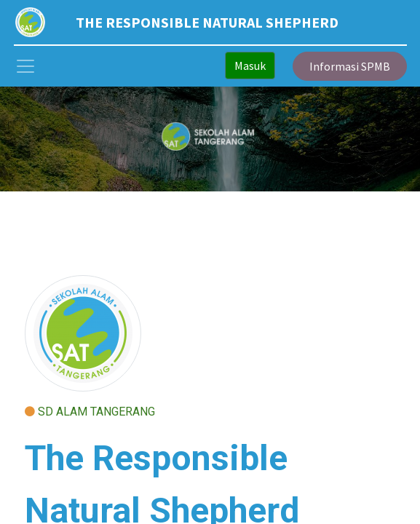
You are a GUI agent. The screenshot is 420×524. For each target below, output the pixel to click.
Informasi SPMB (350, 66)
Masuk (250, 65)
